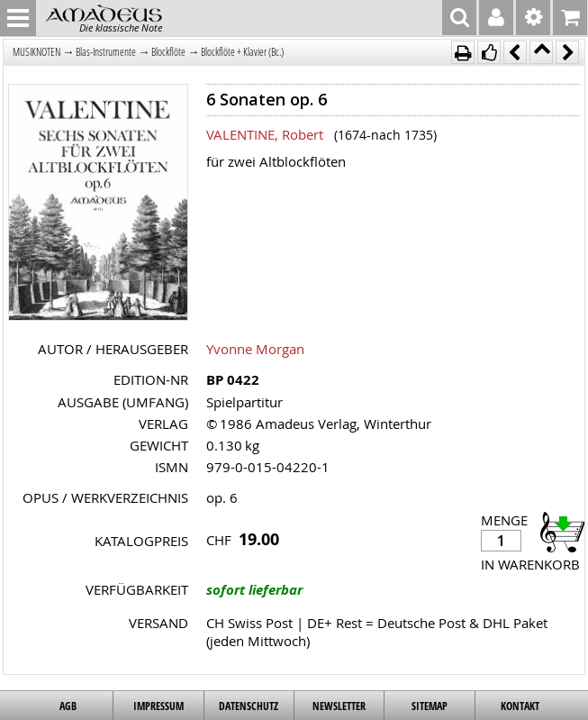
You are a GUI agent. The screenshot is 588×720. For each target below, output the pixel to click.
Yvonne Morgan (255, 349)
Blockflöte (168, 52)
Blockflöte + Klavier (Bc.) (242, 52)
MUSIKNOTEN (36, 52)
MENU (18, 18)
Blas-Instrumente (106, 52)
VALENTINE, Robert (265, 134)
